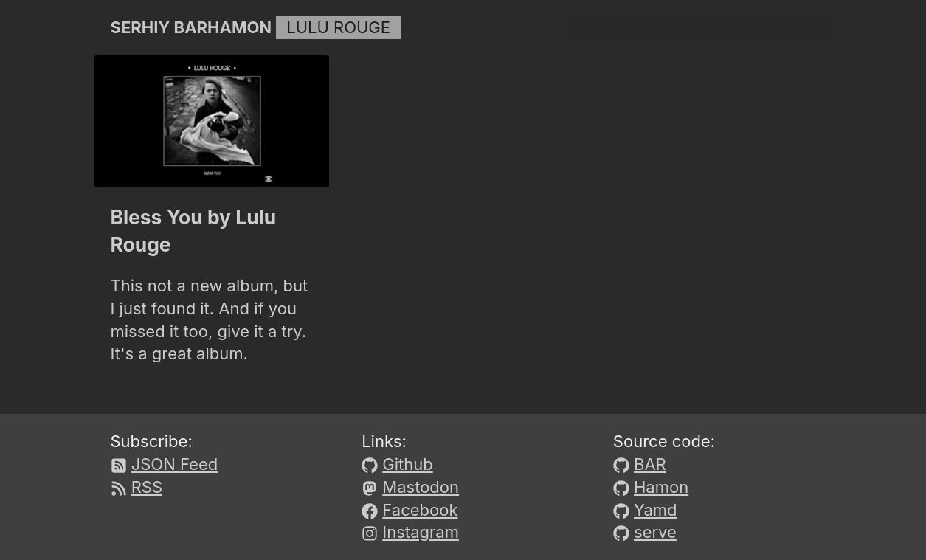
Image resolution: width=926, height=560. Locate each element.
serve (655, 532)
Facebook (420, 510)
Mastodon (421, 487)
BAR (650, 464)
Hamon (661, 487)
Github (407, 464)
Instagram (421, 532)
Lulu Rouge (338, 27)
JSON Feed (175, 464)
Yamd (655, 510)
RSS (147, 487)
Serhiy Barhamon (191, 27)
